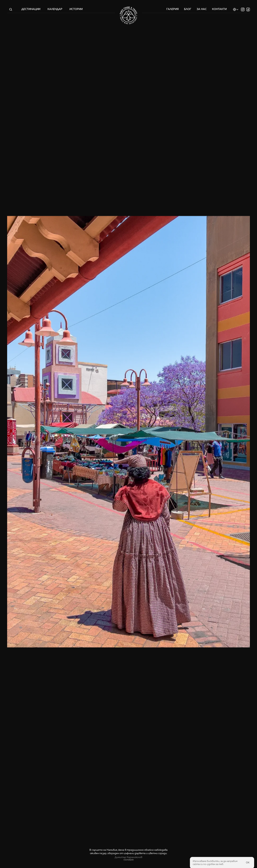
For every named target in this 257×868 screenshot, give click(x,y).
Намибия (129, 860)
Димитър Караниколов (128, 857)
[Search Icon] (11, 9)
